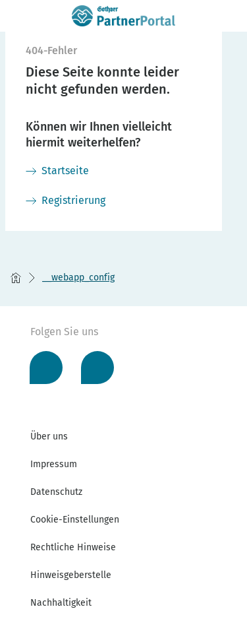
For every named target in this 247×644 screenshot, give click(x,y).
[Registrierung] (66, 201)
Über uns (49, 436)
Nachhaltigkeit (61, 603)
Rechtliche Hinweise (73, 547)
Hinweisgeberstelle (71, 575)
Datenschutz (56, 492)
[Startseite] (57, 171)
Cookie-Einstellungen (75, 520)
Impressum (54, 464)
